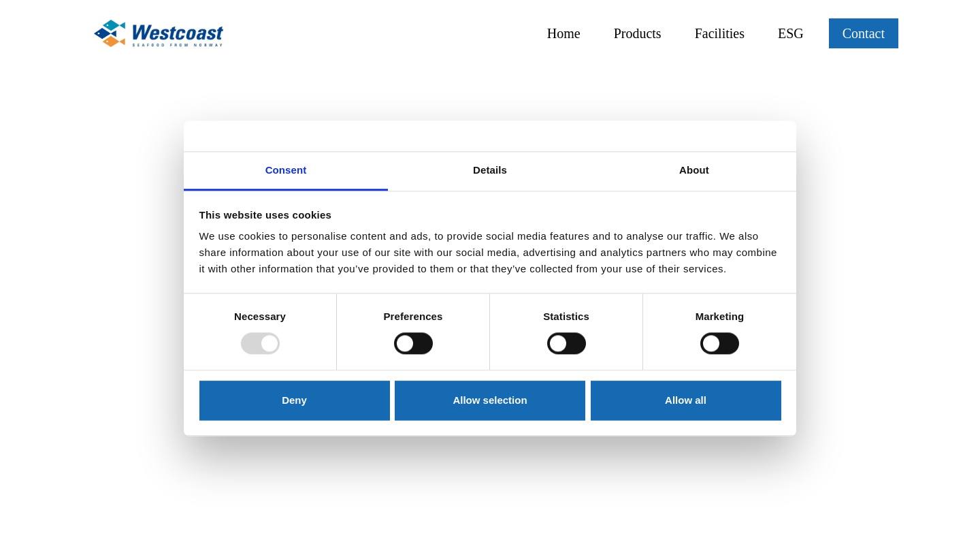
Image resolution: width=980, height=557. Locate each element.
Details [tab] (490, 170)
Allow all (686, 400)
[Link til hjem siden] (159, 33)
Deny (294, 400)
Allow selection (490, 400)
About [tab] (694, 170)
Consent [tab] (286, 170)
